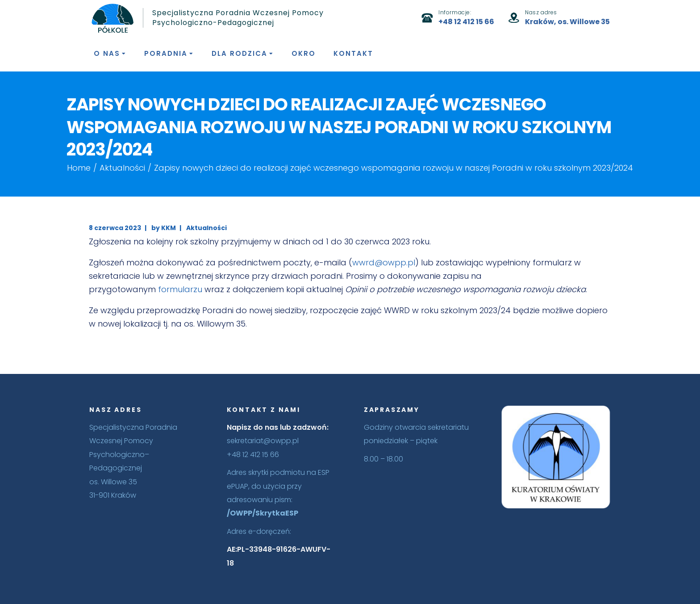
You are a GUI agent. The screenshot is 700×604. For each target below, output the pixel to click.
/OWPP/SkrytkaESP (262, 513)
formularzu (180, 289)
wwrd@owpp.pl (384, 262)
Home (79, 168)
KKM (169, 228)
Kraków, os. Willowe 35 (567, 22)
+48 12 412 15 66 (466, 22)
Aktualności (122, 168)
